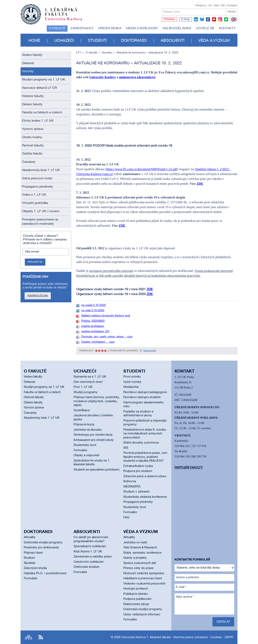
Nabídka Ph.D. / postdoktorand (45, 573)
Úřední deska (110, 28)
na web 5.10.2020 (93, 311)
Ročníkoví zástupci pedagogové (145, 392)
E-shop (185, 19)
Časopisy (29, 162)
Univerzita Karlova (67, 21)
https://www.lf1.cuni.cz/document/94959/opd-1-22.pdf (142, 169)
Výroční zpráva (33, 129)
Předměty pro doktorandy (41, 548)
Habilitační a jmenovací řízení (143, 578)
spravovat (150, 351)
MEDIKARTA (132, 487)
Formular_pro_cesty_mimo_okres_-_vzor (107, 337)
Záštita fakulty (32, 154)
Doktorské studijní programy (43, 543)
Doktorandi (134, 41)
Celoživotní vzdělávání (88, 562)
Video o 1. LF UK (34, 195)
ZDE (200, 184)
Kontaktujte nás (38, 296)
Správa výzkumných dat (140, 563)
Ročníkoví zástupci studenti (142, 397)
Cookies (216, 637)
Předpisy (201, 6)
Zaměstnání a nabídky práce (93, 557)
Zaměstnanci (82, 28)
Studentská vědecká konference (145, 497)
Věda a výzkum (214, 41)
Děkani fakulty (32, 104)
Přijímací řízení (33, 553)
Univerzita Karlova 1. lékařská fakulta (146, 637)
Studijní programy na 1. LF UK (44, 80)
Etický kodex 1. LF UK (38, 121)
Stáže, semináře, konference (142, 553)
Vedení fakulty (32, 55)
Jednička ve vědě (135, 543)
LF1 (79, 53)
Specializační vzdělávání (90, 546)
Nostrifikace (82, 410)
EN (233, 22)
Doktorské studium (87, 567)
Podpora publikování (137, 599)
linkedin (196, 19)
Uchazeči (64, 41)
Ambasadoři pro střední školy (94, 440)
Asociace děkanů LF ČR (39, 88)
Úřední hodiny (32, 137)
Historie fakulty (33, 96)
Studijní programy (86, 392)
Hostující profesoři (136, 589)
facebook (208, 19)
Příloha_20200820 (93, 321)
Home (34, 41)
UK (210, 6)
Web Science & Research (140, 548)
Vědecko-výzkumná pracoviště (144, 584)
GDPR (229, 637)
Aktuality (30, 537)
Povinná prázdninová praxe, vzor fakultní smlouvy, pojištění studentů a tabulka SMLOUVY (145, 457)
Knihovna (130, 481)
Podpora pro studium (138, 471)
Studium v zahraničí (136, 492)
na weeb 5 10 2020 (94, 305)
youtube (214, 19)
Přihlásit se (35, 262)
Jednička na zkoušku (88, 430)
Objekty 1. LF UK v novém (41, 211)
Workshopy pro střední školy (93, 435)
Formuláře (80, 450)
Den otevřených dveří (88, 382)
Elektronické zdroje (136, 604)
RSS (41, 637)
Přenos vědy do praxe (138, 568)
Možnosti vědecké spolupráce (144, 573)
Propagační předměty (37, 187)
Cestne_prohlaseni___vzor (98, 342)
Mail (216, 6)
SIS (223, 6)
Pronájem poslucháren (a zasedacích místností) (40, 222)
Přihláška (169, 19)
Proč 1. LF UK (83, 387)
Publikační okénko (136, 594)
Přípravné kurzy (84, 425)
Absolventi (173, 41)
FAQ (126, 518)
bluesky (202, 19)
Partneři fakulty (33, 146)
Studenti (97, 41)
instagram (220, 19)
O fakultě (57, 28)
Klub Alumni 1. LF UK (88, 552)
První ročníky (132, 377)
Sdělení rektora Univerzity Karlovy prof (106, 316)
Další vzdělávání (177, 28)
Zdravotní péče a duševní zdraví (145, 476)
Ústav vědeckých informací (142, 615)
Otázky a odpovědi (86, 455)
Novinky (28, 71)
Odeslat (223, 622)
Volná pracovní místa (37, 178)
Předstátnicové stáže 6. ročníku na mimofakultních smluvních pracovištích (145, 434)
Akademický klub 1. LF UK (41, 170)
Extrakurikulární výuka (138, 466)
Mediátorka (131, 387)
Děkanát (28, 63)
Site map (29, 637)
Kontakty (232, 6)
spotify (226, 19)
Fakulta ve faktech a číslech (42, 113)
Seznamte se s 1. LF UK (90, 377)
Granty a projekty (135, 558)
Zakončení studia (35, 568)
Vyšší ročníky (132, 382)
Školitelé (30, 563)
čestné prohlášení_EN (95, 331)
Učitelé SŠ (205, 28)
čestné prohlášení (93, 326)
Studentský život (85, 445)
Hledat (231, 12)
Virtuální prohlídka (35, 203)
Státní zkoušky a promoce (141, 443)
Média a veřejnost (142, 28)
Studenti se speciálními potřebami (96, 470)
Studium (29, 558)
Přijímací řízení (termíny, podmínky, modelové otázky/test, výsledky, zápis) (97, 401)
